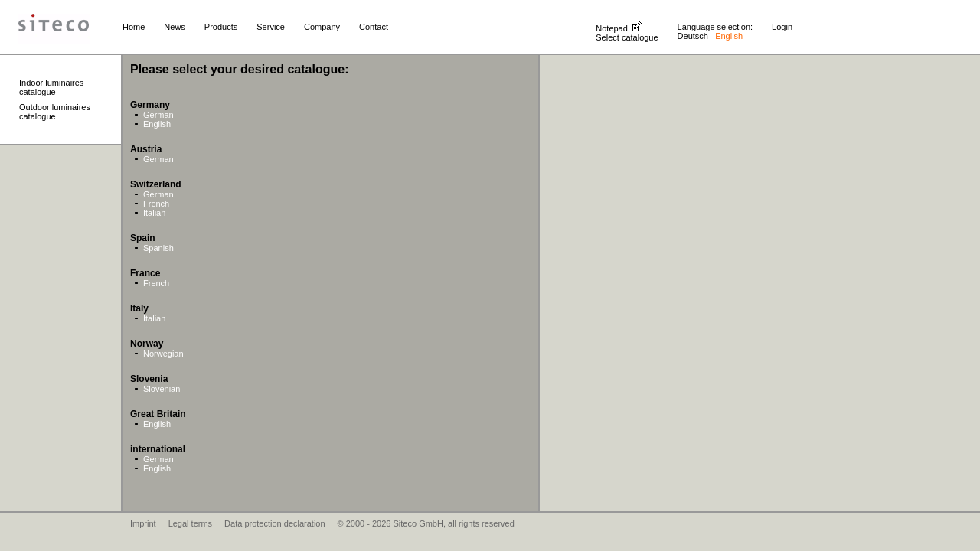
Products (221, 27)
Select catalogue (627, 37)
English (157, 124)
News (175, 27)
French (156, 204)
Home (134, 27)
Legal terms (190, 523)
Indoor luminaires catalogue (51, 87)
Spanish (158, 248)
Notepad (612, 28)
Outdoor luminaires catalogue (55, 112)
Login (782, 27)
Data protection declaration (274, 523)
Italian (154, 213)
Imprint (143, 523)
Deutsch (693, 36)
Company (322, 27)
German (158, 115)
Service (271, 27)
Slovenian (162, 389)
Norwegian (163, 354)
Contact (374, 27)
